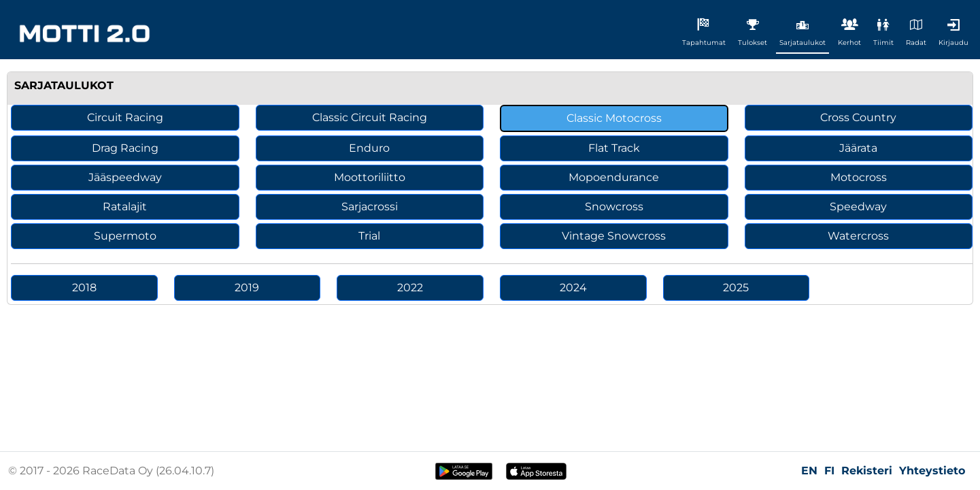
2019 (247, 288)
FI (829, 471)
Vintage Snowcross (614, 236)
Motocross (859, 177)
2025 (736, 288)
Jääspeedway (125, 177)
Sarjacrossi (370, 207)
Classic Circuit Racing (370, 117)
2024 (573, 288)
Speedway (858, 207)
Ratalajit (125, 207)
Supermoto (125, 236)
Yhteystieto (932, 471)
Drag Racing (125, 148)
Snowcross (614, 207)
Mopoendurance (614, 177)
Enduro (369, 148)
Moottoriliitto (370, 177)
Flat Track (614, 148)
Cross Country (858, 117)
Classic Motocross (614, 118)
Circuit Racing (125, 117)
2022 (410, 288)
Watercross (858, 236)
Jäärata (858, 148)
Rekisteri (867, 471)
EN (809, 471)
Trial (369, 236)
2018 (84, 288)
